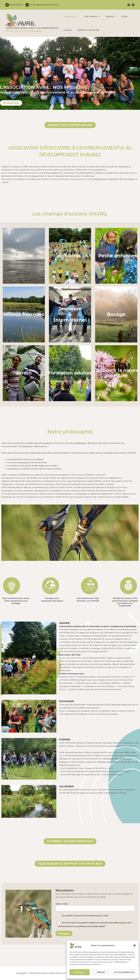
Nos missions (92, 16)
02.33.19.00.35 (16, 5)
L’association (71, 16)
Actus (122, 16)
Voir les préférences (124, 972)
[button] (135, 945)
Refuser (101, 972)
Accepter (80, 972)
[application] (78, 16)
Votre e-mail (95, 907)
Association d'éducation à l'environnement (32, 28)
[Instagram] (133, 5)
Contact (68, 30)
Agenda (110, 16)
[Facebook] (129, 5)
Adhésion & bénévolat (87, 30)
